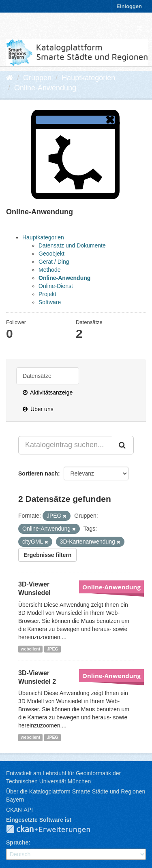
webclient (30, 649)
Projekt (47, 294)
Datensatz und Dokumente (72, 245)
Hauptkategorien (88, 78)
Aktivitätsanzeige (48, 392)
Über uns (38, 409)
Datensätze (37, 376)
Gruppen (37, 78)
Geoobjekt (51, 254)
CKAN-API (19, 810)
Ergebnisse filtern (47, 555)
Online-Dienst (56, 286)
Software (50, 302)
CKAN (55, 830)
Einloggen (129, 6)
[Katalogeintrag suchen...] (65, 445)
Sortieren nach (38, 473)
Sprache (17, 842)
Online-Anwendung (45, 88)
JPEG (53, 649)
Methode (49, 270)
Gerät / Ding (54, 262)
